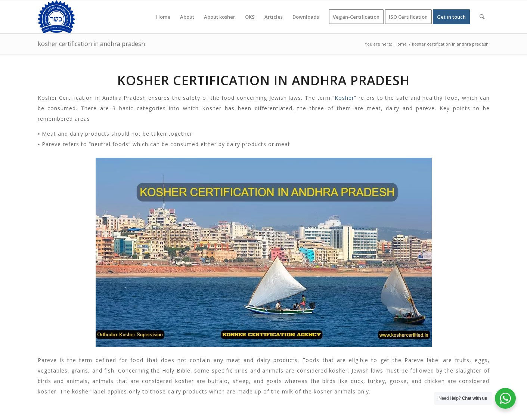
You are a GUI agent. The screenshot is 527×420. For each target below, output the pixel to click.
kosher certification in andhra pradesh (91, 44)
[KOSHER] (56, 17)
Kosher (344, 98)
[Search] (482, 17)
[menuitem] (163, 17)
